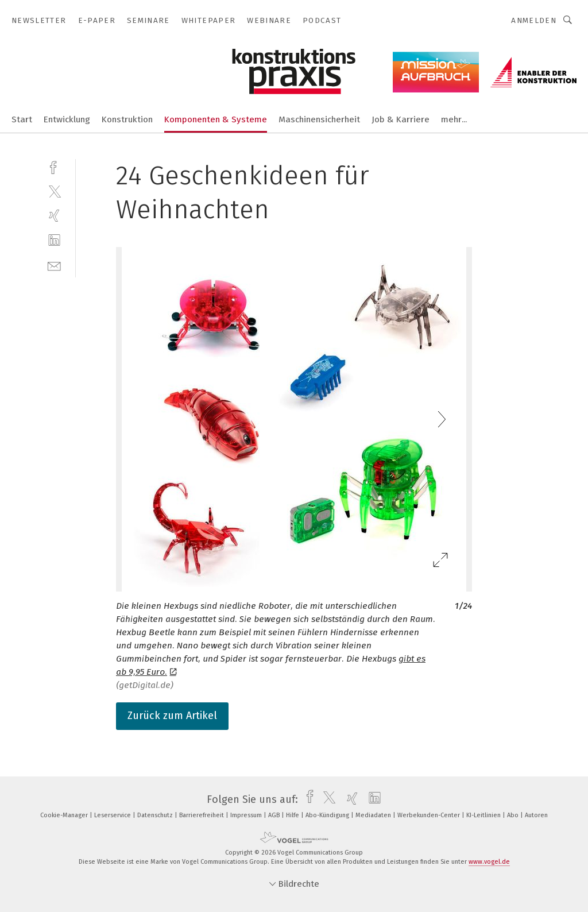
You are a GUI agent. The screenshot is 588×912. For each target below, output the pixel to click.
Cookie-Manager (65, 815)
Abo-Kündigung (328, 815)
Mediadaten (374, 815)
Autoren (536, 815)
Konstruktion (127, 119)
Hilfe (293, 815)
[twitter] (54, 191)
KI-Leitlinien (484, 815)
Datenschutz (156, 815)
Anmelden (534, 20)
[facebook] (54, 166)
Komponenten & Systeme (216, 119)
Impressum (247, 815)
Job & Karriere (401, 119)
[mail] (54, 265)
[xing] (54, 216)
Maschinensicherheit (319, 119)
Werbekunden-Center (430, 815)
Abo (514, 815)
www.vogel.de (489, 862)
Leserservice (113, 815)
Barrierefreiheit (202, 815)
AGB (275, 815)
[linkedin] (54, 240)
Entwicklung (67, 119)
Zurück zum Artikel (172, 716)
